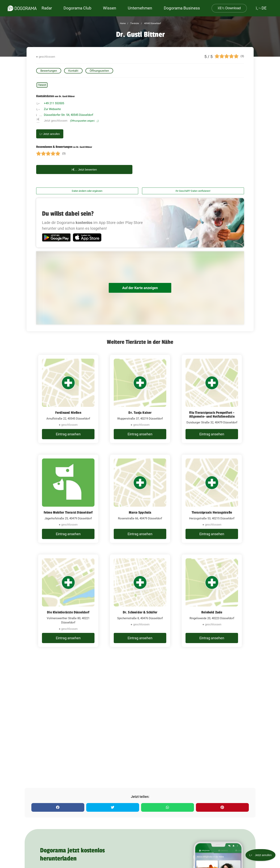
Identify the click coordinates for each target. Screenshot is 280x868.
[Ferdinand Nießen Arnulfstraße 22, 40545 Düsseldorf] (68, 399)
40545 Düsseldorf (152, 23)
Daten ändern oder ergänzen (87, 191)
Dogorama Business (182, 8)
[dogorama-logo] (22, 8)
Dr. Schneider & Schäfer (140, 612)
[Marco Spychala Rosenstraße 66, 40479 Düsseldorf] (140, 499)
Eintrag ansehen (68, 434)
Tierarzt (42, 85)
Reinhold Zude (212, 612)
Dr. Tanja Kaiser (140, 413)
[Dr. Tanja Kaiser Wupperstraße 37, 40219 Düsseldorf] (140, 399)
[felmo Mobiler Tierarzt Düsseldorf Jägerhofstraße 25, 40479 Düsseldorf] (68, 499)
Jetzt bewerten (84, 169)
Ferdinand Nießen (68, 413)
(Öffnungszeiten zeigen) (84, 121)
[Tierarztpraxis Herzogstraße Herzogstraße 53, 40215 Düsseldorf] (212, 499)
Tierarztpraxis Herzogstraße (212, 512)
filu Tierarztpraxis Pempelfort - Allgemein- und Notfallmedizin (212, 415)
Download (229, 8)
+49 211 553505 (54, 103)
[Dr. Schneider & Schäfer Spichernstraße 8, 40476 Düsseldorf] (140, 601)
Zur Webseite (52, 109)
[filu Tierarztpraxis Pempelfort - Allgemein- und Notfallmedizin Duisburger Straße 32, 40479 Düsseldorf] (212, 399)
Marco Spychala (140, 512)
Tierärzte (134, 23)
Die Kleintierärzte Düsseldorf (68, 612)
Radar (47, 8)
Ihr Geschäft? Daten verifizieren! (193, 191)
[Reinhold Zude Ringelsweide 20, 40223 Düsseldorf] (212, 601)
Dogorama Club (77, 8)
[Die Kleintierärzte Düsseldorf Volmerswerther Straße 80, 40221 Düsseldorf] (68, 601)
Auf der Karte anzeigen (140, 288)
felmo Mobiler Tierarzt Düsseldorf (68, 512)
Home (123, 23)
